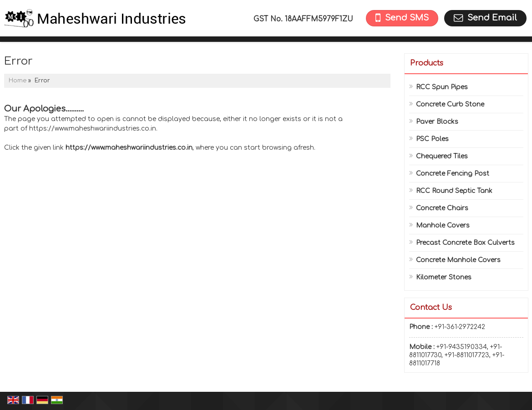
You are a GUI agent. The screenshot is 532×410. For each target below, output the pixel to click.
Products (427, 63)
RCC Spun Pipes (442, 87)
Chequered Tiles (442, 156)
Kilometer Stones (444, 277)
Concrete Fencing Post (453, 174)
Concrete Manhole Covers (458, 260)
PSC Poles (432, 139)
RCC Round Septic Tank (454, 191)
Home (18, 81)
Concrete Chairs (442, 208)
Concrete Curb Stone (450, 104)
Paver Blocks (437, 122)
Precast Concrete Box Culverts (465, 243)
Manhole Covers (443, 225)
